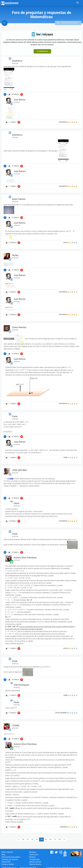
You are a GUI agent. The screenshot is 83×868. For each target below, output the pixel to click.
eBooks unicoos (35, 862)
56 (51, 839)
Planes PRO (6, 862)
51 (28, 839)
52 (32, 839)
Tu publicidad (34, 859)
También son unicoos (10, 859)
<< (19, 839)
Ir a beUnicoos (42, 51)
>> (64, 839)
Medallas (33, 852)
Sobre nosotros (7, 852)
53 (37, 839)
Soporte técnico (35, 864)
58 (60, 839)
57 (55, 839)
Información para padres (11, 857)
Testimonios (34, 855)
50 (23, 839)
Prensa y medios (8, 864)
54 (41, 839)
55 (46, 839)
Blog (3, 855)
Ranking (32, 857)
